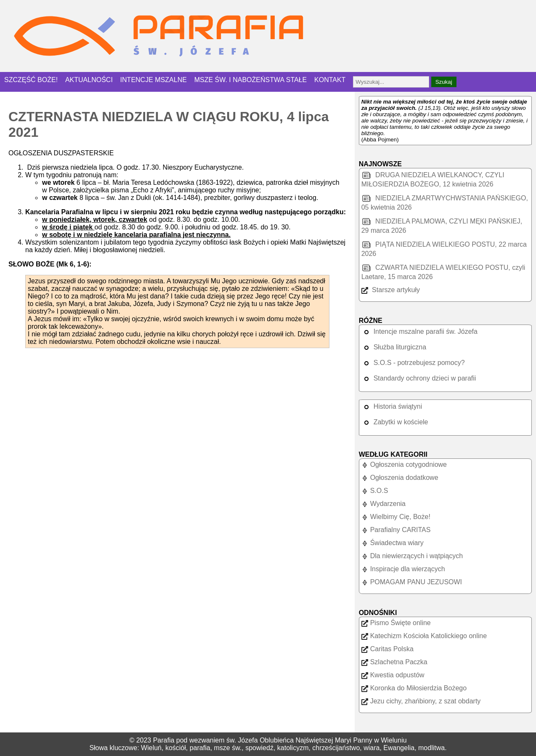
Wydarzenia (383, 504)
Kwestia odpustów (393, 675)
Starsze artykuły (391, 290)
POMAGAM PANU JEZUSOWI (412, 582)
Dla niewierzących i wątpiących (412, 556)
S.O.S (375, 491)
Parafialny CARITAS (396, 530)
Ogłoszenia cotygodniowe (404, 465)
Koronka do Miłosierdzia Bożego (414, 688)
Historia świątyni (392, 406)
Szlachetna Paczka (394, 662)
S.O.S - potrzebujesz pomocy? (413, 363)
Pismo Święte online (396, 623)
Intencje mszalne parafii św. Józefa (419, 331)
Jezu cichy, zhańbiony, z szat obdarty (421, 701)
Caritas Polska (387, 649)
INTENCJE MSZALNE (154, 80)
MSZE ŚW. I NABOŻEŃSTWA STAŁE (251, 80)
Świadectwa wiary (393, 543)
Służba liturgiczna (394, 347)
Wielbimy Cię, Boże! (396, 517)
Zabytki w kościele (395, 422)
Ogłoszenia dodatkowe (400, 478)
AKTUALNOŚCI (89, 80)
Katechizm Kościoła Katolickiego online (424, 636)
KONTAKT (330, 80)
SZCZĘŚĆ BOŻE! (31, 80)
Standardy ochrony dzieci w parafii (419, 378)
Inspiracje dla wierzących (403, 569)
